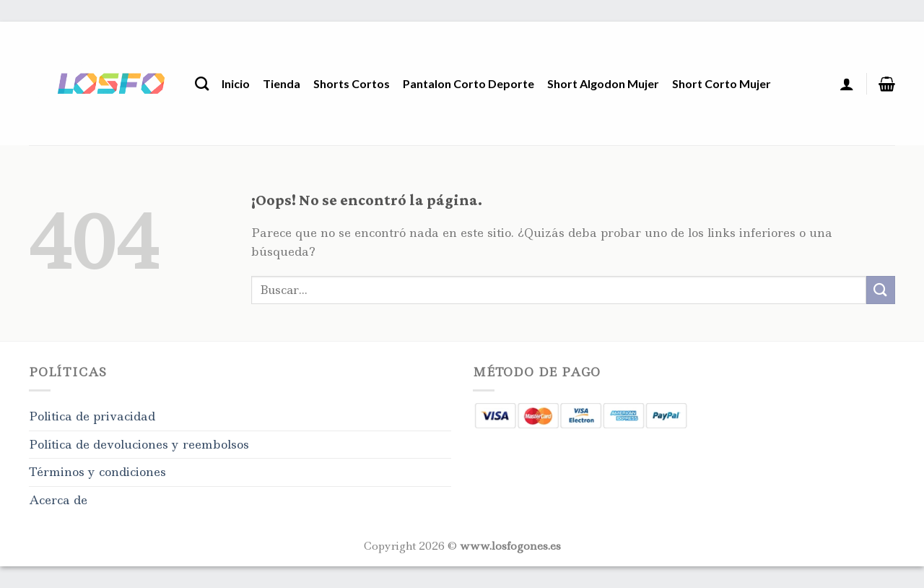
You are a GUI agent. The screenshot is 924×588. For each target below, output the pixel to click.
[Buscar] (202, 83)
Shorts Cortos (352, 83)
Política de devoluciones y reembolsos (139, 444)
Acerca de (58, 500)
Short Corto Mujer (722, 83)
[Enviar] (881, 290)
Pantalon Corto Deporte (468, 83)
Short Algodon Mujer (603, 83)
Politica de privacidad (92, 416)
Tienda (282, 83)
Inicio (236, 83)
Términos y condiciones (97, 472)
